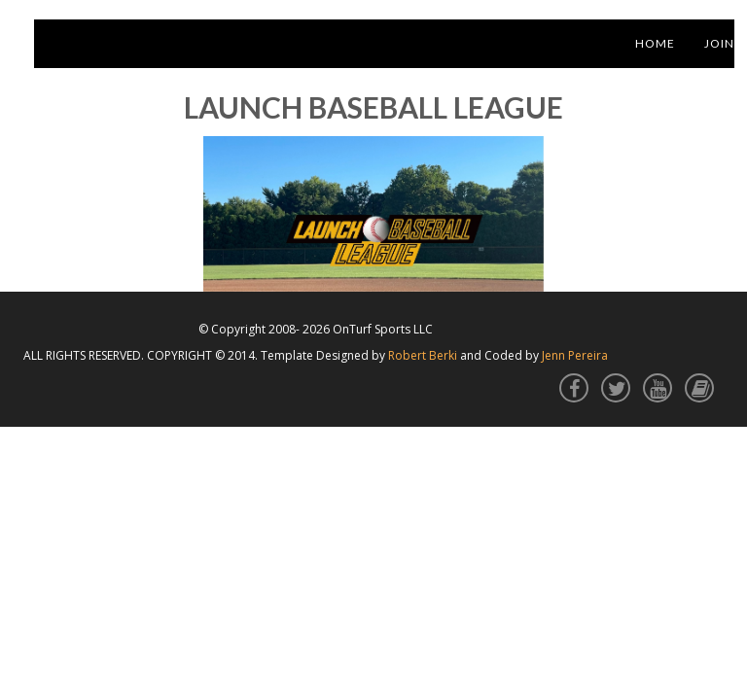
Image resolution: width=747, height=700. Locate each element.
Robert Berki (423, 355)
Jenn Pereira (575, 355)
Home (655, 43)
